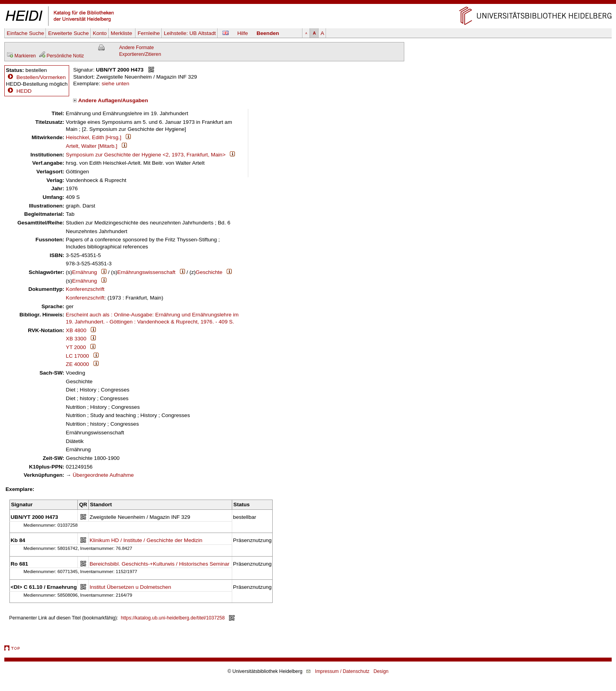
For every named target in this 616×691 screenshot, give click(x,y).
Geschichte (209, 272)
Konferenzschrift (85, 289)
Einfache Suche (25, 33)
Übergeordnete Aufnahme (103, 475)
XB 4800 (76, 330)
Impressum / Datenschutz (342, 671)
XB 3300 (76, 339)
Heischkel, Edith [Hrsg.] (94, 137)
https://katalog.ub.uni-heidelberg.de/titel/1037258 (173, 618)
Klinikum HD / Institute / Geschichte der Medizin (146, 540)
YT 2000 (76, 347)
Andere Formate (136, 48)
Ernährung (84, 272)
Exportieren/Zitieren (140, 54)
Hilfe (243, 33)
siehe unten (115, 84)
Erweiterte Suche (68, 33)
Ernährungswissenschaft (146, 272)
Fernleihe (149, 33)
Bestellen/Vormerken (41, 77)
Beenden (268, 33)
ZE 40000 (78, 364)
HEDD (19, 91)
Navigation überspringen (308, 3)
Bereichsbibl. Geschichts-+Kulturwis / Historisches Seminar (159, 564)
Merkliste (122, 33)
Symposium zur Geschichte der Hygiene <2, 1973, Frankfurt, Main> (146, 155)
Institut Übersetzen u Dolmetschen (130, 587)
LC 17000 (78, 356)
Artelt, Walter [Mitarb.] (92, 146)
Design (381, 671)
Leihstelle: (190, 33)
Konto (100, 33)
